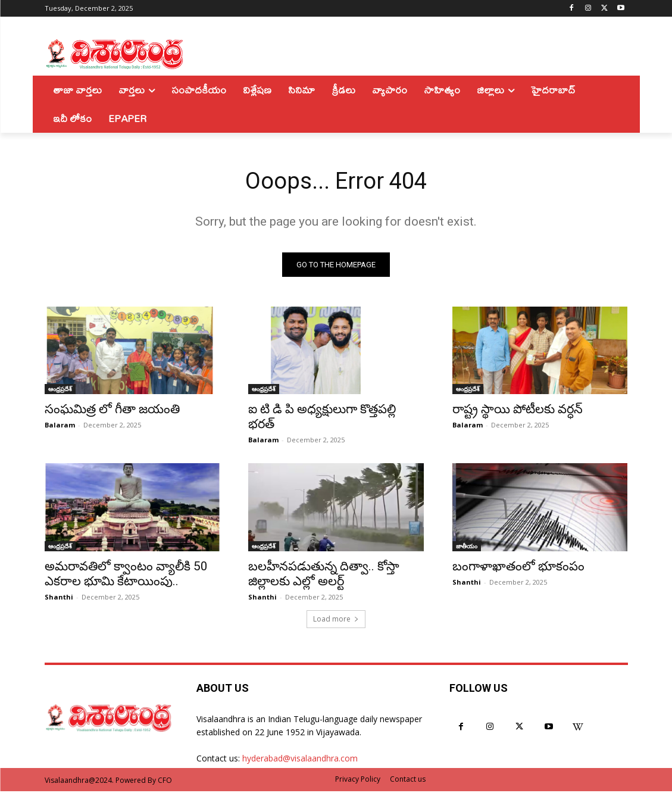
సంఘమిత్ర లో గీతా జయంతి (114, 411)
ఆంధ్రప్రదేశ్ (60, 391)
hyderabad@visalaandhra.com (300, 760)
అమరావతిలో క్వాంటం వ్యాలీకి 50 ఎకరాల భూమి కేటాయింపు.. (126, 575)
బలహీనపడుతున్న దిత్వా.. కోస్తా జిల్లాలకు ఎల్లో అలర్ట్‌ (324, 575)
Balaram (60, 427)
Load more (336, 621)
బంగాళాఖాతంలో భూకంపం (518, 567)
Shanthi (59, 598)
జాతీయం (467, 547)
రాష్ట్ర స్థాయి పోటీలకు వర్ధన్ (518, 411)
